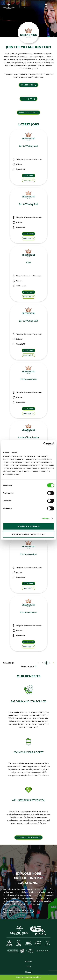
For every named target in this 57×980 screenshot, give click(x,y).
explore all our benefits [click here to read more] (29, 837)
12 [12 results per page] (36, 666)
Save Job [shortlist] (27, 180)
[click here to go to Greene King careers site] (28, 939)
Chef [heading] (29, 263)
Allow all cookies (28, 526)
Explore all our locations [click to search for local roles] (18, 911)
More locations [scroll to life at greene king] (27, 112)
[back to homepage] (9, 6)
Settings (46, 518)
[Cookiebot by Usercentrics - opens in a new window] (43, 444)
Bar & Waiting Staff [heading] (28, 146)
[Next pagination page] (53, 663)
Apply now (29, 176)
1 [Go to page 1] (46, 663)
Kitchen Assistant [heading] (29, 379)
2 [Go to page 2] (50, 663)
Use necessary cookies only (29, 534)
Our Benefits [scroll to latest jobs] (27, 85)
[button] (46, 6)
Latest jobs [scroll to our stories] (27, 99)
